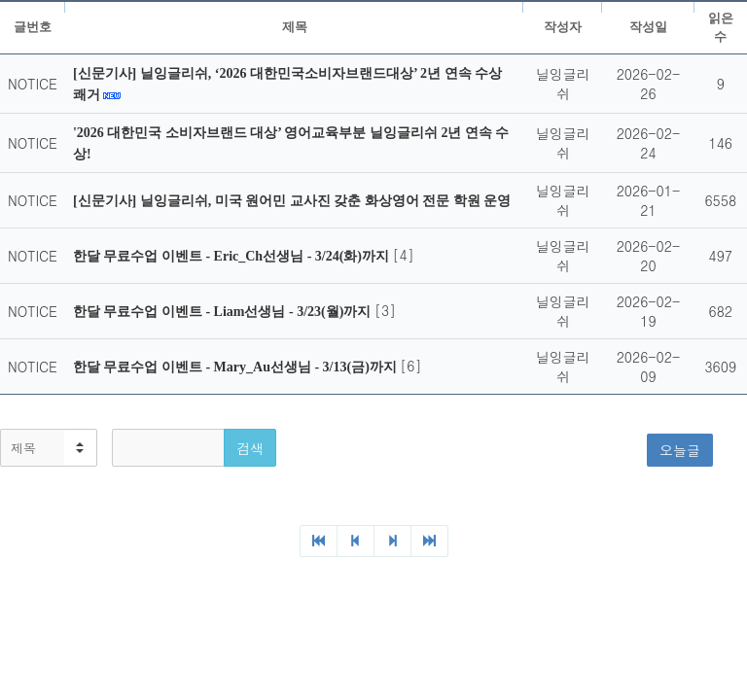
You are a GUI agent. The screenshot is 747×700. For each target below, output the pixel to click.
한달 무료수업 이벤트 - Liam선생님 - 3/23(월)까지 (224, 312)
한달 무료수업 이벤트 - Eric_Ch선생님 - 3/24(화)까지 (233, 256)
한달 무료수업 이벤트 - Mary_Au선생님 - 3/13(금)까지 (236, 367)
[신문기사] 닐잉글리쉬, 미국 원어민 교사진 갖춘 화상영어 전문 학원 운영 (292, 201)
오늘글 (680, 450)
